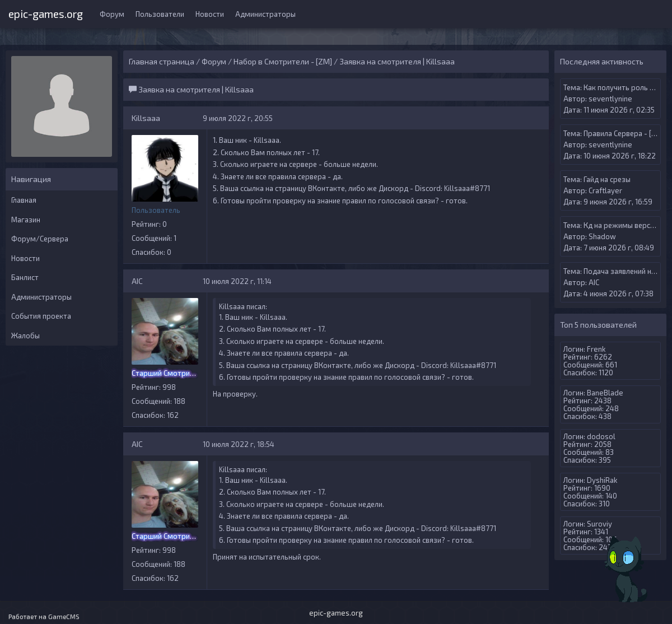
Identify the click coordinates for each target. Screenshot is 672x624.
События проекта (41, 316)
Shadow (602, 236)
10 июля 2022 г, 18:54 (239, 444)
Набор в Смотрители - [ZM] (283, 61)
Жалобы (25, 336)
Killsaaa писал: (243, 306)
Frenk (596, 349)
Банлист (25, 277)
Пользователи (160, 14)
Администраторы (265, 14)
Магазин (26, 220)
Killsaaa (146, 118)
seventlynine (610, 99)
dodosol (601, 436)
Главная (24, 200)
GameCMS (64, 616)
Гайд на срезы (607, 179)
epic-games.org (46, 13)
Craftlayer (605, 190)
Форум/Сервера (40, 239)
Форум (112, 14)
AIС (137, 281)
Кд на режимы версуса (622, 225)
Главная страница (162, 61)
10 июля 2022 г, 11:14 (237, 281)
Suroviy (599, 524)
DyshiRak (602, 480)
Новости (210, 14)
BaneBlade (605, 393)
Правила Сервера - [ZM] (624, 133)
